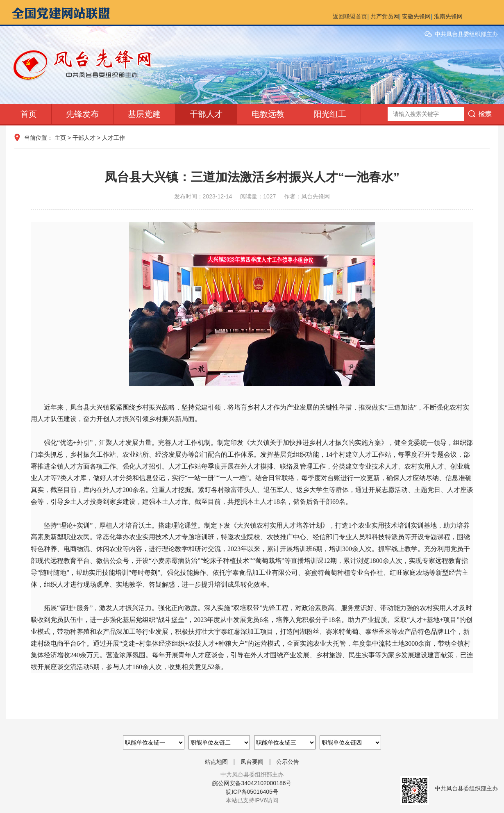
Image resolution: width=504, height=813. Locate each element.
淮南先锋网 (448, 16)
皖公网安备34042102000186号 (252, 783)
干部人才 (206, 114)
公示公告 (288, 762)
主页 (60, 138)
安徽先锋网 (416, 16)
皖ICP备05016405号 (252, 792)
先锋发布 (82, 114)
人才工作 (114, 138)
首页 (29, 114)
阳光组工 (330, 114)
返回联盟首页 (350, 16)
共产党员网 (385, 16)
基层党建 (144, 114)
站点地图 (216, 762)
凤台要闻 (252, 762)
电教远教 (268, 114)
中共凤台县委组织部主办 (466, 34)
